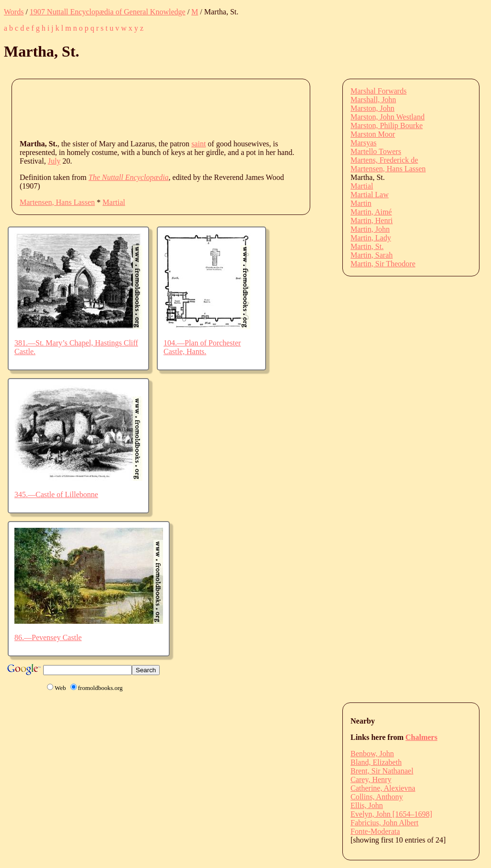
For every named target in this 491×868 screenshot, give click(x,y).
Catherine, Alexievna (383, 788)
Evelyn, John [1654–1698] (391, 814)
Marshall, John (373, 100)
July (54, 161)
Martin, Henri (372, 220)
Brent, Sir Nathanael (382, 771)
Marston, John (373, 108)
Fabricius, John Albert (385, 823)
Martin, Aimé (371, 212)
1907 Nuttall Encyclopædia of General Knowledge (108, 12)
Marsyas (363, 143)
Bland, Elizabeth (376, 762)
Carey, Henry (371, 779)
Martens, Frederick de (384, 160)
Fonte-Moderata (375, 831)
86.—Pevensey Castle (48, 637)
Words (14, 12)
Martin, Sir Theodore (383, 264)
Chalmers (422, 737)
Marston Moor (373, 134)
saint (199, 144)
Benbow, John (372, 754)
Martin (361, 203)
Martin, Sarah (372, 255)
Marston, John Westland (387, 117)
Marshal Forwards (379, 91)
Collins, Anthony (377, 797)
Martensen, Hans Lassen (57, 202)
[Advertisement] (194, 108)
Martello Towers (376, 151)
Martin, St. (367, 246)
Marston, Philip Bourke (387, 125)
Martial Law (370, 195)
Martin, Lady (371, 238)
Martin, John (370, 229)
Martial (114, 202)
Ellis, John (367, 805)
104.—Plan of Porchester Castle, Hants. (202, 347)
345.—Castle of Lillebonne (56, 494)
